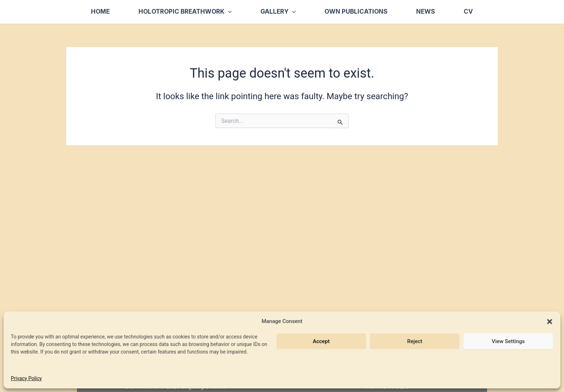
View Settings (508, 341)
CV (468, 11)
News (426, 11)
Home (100, 11)
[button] (550, 322)
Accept (321, 341)
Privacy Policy (26, 378)
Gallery (278, 12)
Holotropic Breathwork (185, 12)
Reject (415, 341)
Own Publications (356, 11)
